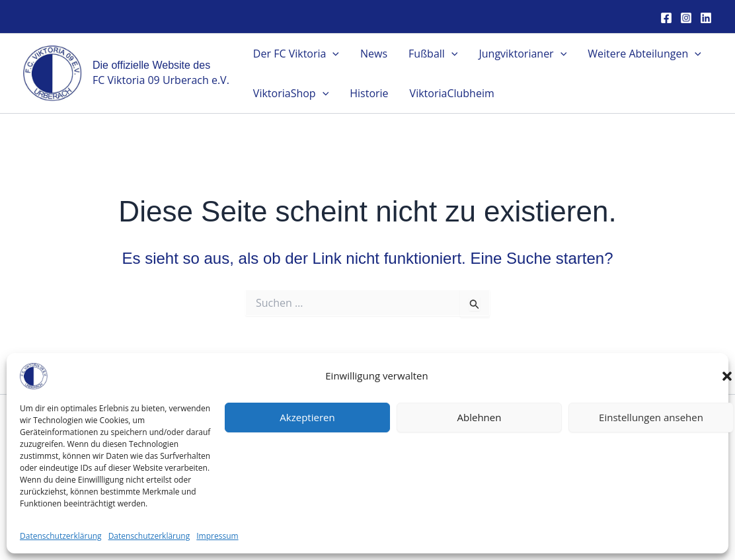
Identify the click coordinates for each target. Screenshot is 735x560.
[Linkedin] (706, 18)
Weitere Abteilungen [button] (644, 54)
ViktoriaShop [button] (291, 93)
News (374, 54)
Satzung (624, 450)
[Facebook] (666, 18)
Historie (369, 93)
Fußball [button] (433, 54)
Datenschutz (624, 485)
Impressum (623, 468)
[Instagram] (686, 18)
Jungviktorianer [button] (522, 54)
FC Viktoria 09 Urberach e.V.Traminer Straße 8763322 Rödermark (111, 468)
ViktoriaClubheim (452, 93)
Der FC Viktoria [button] (296, 54)
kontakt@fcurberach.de (111, 503)
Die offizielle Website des (151, 65)
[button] (332, 54)
